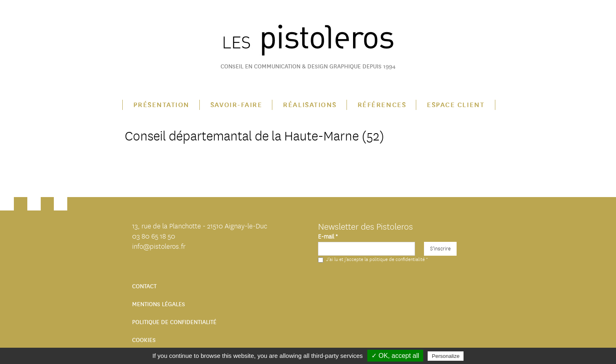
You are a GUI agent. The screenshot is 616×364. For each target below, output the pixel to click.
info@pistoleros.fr (159, 247)
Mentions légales (159, 304)
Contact (144, 286)
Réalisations (310, 105)
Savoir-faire (236, 105)
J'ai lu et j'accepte (373, 259)
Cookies (144, 340)
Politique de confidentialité (174, 322)
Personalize (446, 356)
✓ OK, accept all (395, 356)
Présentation (161, 105)
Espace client (456, 105)
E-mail (328, 237)
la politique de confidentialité (395, 259)
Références (382, 105)
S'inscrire (440, 249)
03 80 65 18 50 (154, 236)
